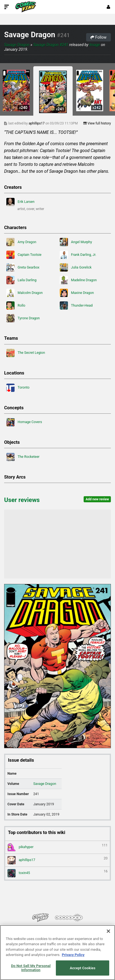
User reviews (22, 500)
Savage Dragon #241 (51, 45)
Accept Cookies (83, 968)
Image (95, 45)
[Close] (108, 931)
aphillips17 (37, 123)
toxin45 (57, 873)
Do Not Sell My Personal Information (31, 968)
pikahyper (57, 847)
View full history (97, 123)
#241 (63, 35)
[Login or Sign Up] (108, 7)
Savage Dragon (30, 35)
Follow (98, 37)
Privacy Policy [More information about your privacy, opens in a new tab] (73, 955)
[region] (57, 953)
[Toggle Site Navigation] (7, 7)
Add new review (97, 499)
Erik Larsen (20, 202)
